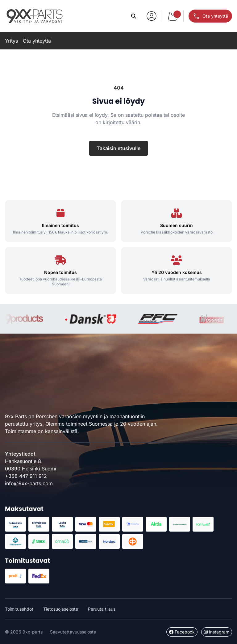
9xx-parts (35, 16)
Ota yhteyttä (37, 41)
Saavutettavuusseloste (73, 632)
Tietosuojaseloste (61, 609)
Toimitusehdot (19, 609)
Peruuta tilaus (102, 609)
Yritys (11, 41)
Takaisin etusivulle (118, 148)
